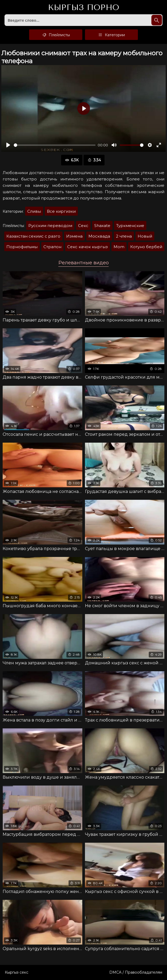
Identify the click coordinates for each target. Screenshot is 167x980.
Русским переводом (50, 226)
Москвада (99, 236)
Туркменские (130, 226)
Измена (74, 236)
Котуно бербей (146, 247)
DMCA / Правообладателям (136, 972)
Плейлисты (56, 35)
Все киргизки (61, 211)
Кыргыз (84, 8)
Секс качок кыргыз (87, 247)
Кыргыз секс (17, 972)
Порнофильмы (22, 247)
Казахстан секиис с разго (33, 236)
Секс (83, 226)
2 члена (124, 236)
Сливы (34, 211)
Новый (145, 236)
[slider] (55, 145)
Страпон (52, 247)
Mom (119, 247)
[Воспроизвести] (8, 145)
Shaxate (102, 226)
